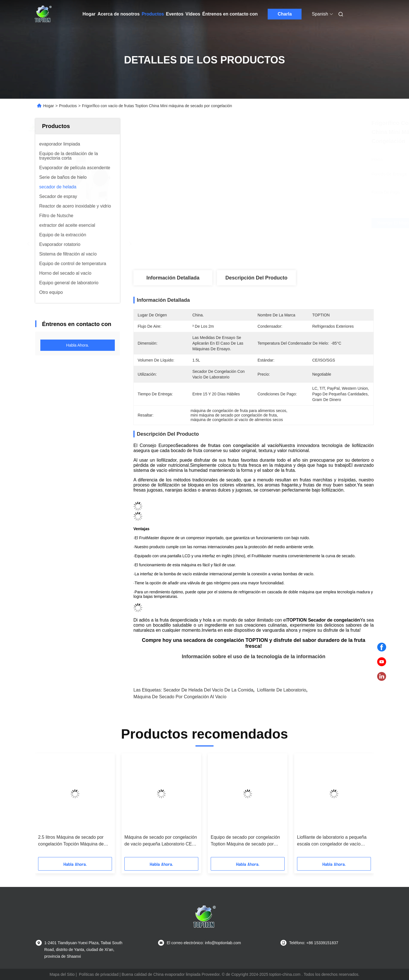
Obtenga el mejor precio (290, 223)
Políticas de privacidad (99, 974)
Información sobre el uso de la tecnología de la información (253, 657)
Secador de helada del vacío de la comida (208, 690)
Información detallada (173, 278)
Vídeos (193, 14)
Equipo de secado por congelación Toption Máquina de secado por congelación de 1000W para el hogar (248, 841)
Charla (285, 14)
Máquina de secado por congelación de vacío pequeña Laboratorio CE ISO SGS (161, 841)
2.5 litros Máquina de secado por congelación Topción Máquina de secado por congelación (71, 841)
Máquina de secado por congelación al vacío (180, 697)
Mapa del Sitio (62, 974)
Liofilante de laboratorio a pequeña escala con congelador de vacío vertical (332, 841)
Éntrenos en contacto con (230, 14)
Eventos (175, 14)
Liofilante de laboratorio (282, 690)
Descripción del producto (256, 278)
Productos (153, 14)
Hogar (89, 14)
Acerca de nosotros (119, 14)
